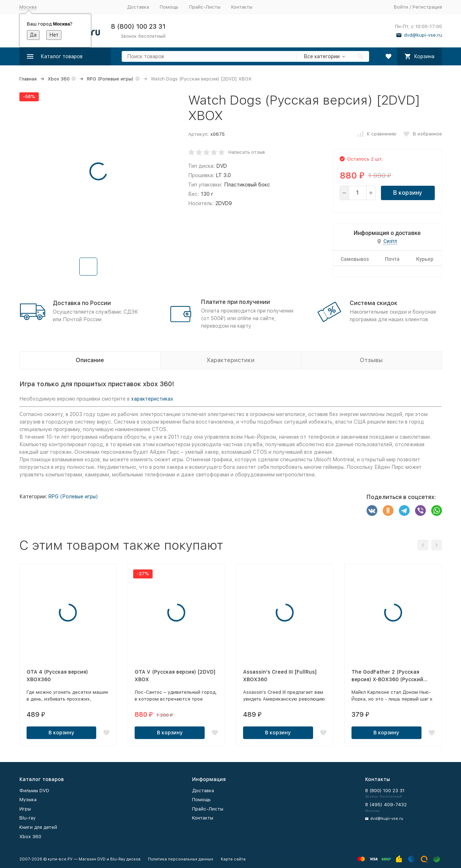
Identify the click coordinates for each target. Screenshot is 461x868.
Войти (401, 7)
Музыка (28, 800)
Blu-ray (27, 818)
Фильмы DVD (34, 791)
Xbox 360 (59, 79)
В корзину (408, 193)
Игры (25, 809)
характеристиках (152, 399)
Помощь (169, 7)
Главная (28, 79)
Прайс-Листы (205, 7)
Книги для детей (38, 827)
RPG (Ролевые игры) (110, 79)
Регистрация (427, 7)
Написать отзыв (247, 152)
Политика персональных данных (181, 859)
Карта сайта (233, 859)
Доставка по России (82, 303)
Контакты (242, 7)
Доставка (138, 7)
